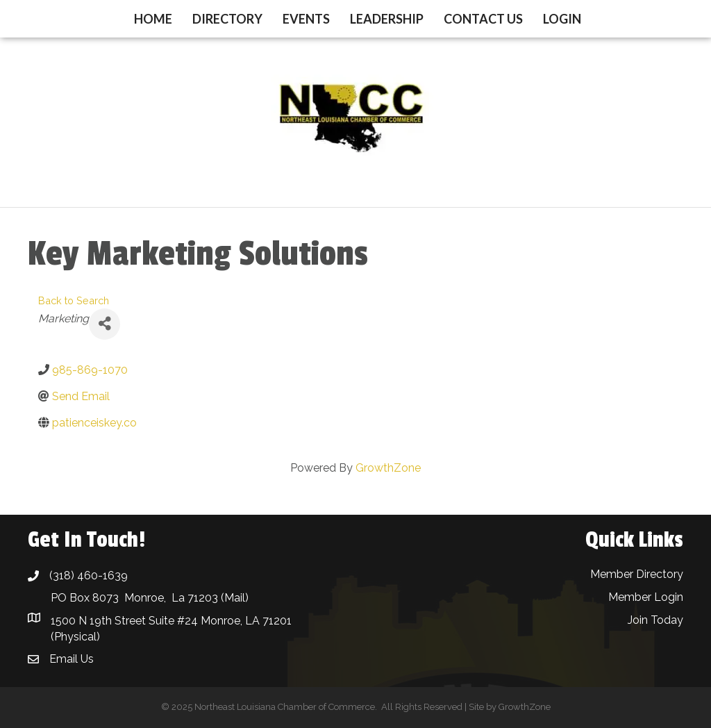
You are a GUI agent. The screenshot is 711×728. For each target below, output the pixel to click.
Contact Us (483, 19)
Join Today (655, 620)
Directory (227, 19)
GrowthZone (388, 468)
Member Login (646, 597)
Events (306, 19)
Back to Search (74, 300)
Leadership (387, 19)
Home (153, 19)
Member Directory (637, 574)
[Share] (104, 324)
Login (562, 19)
